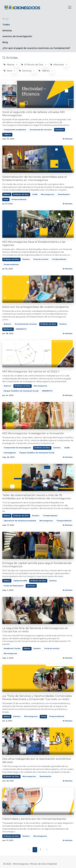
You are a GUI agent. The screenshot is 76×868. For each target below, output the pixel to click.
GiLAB (35, 194)
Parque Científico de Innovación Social (21, 391)
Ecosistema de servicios (41, 130)
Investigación (10, 453)
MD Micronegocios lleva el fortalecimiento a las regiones (34, 243)
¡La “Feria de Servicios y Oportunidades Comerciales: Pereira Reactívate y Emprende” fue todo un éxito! (37, 697)
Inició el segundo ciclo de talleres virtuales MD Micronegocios (33, 114)
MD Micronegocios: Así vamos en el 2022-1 (31, 371)
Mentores (8, 329)
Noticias (69, 139)
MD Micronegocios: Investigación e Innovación (33, 433)
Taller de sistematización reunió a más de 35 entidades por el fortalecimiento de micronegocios (37, 497)
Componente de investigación (17, 448)
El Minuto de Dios (21, 194)
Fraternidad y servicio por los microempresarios (34, 819)
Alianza (7, 194)
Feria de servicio (41, 259)
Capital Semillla (20, 581)
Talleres (7, 135)
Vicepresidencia (19, 199)
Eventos (26, 259)
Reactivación (64, 194)
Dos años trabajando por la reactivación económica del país (37, 760)
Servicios (60, 130)
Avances (7, 324)
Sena (6, 199)
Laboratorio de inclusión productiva (20, 521)
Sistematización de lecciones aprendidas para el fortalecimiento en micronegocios (35, 178)
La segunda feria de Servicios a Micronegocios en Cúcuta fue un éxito (35, 630)
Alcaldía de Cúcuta (12, 649)
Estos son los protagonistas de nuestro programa (35, 307)
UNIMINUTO (21, 329)
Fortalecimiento (59, 259)
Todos (6, 25)
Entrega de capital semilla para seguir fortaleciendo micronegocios (37, 565)
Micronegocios (48, 194)
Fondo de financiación (14, 586)
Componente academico (15, 130)
